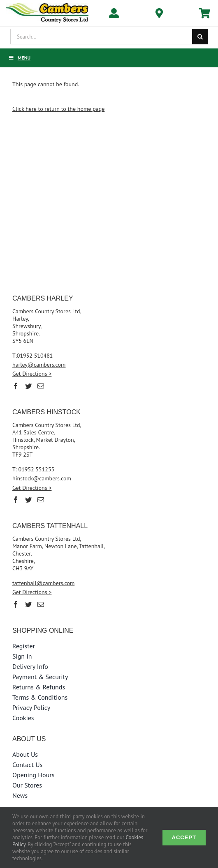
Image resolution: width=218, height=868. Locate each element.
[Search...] (101, 37)
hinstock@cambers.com (42, 478)
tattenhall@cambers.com (43, 583)
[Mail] (41, 386)
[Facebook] (16, 386)
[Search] (200, 37)
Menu (19, 58)
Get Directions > (32, 374)
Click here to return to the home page (58, 109)
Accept (184, 837)
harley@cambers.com (39, 365)
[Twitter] (28, 386)
